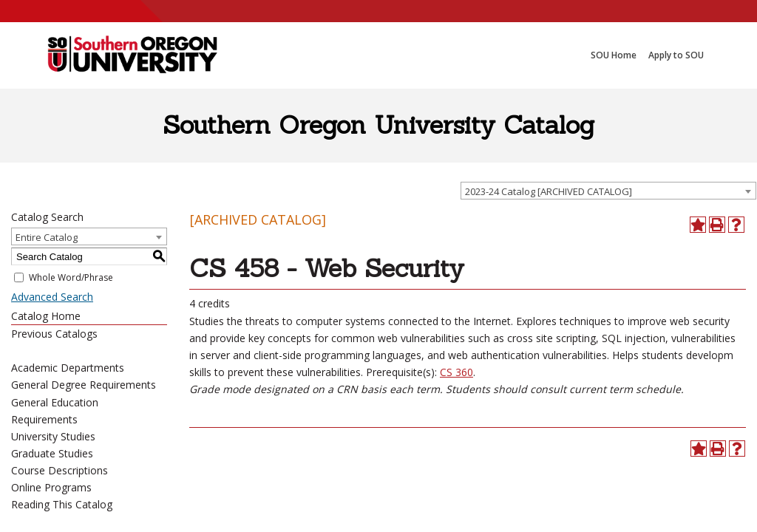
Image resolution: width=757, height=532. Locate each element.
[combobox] (608, 191)
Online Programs (51, 487)
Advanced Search (52, 297)
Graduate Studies (52, 453)
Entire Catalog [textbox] (47, 237)
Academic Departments (68, 368)
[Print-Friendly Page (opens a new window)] (717, 225)
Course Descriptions (60, 470)
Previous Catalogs (54, 334)
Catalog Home (46, 316)
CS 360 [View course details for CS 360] (456, 372)
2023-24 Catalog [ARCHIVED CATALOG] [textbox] (549, 191)
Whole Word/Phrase (71, 277)
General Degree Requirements (84, 385)
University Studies (53, 436)
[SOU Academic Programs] (132, 55)
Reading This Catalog (62, 504)
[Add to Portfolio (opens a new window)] (698, 225)
